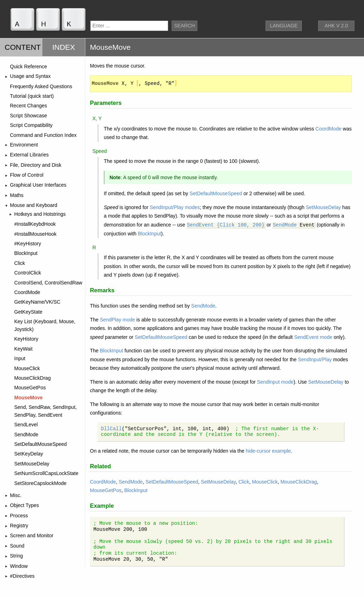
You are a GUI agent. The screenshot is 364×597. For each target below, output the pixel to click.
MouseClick (265, 482)
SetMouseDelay (323, 207)
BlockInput (149, 234)
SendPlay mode (117, 320)
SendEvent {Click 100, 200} (226, 225)
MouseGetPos (106, 490)
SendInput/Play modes (175, 207)
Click (244, 482)
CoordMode (328, 129)
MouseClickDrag (299, 482)
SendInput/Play (315, 359)
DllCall (111, 429)
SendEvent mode (313, 337)
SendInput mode (275, 382)
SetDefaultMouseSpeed (216, 193)
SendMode (285, 225)
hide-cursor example (268, 451)
